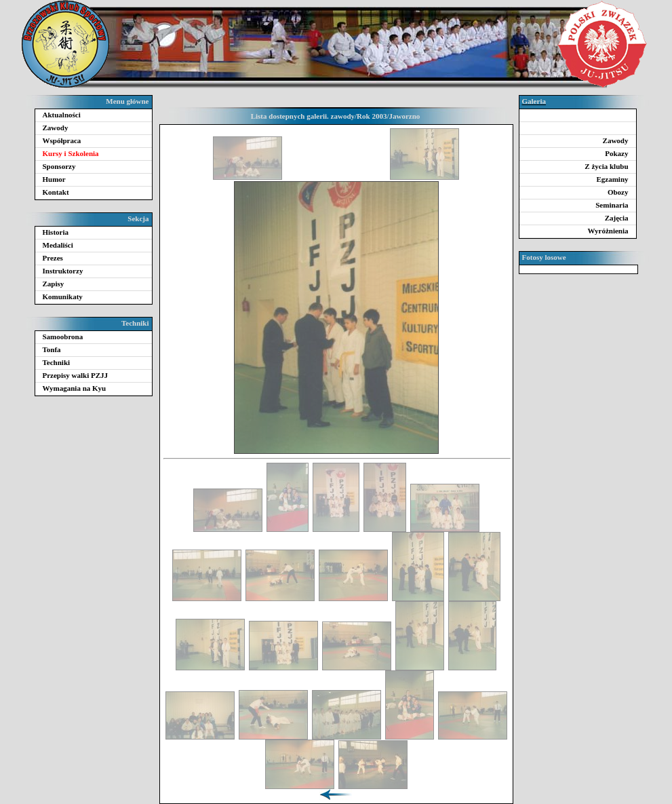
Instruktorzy (63, 271)
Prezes (53, 258)
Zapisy (54, 284)
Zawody (56, 128)
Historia (56, 232)
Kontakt (56, 192)
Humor (54, 179)
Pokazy (616, 153)
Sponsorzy (59, 166)
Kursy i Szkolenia (71, 153)
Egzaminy (612, 179)
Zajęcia (617, 218)
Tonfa (52, 349)
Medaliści (58, 245)
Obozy (618, 192)
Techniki (57, 362)
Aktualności (62, 115)
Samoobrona (63, 337)
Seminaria (612, 205)
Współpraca (62, 140)
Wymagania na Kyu (75, 388)
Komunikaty (63, 296)
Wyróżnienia (608, 231)
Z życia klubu (606, 166)
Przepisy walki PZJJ (76, 375)
